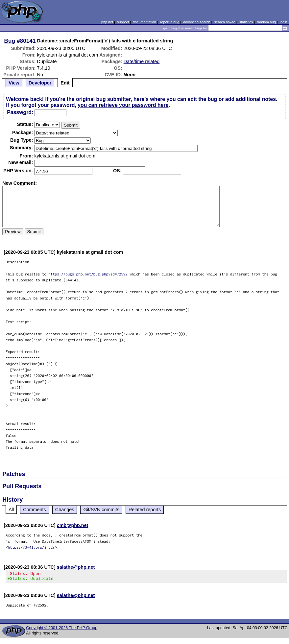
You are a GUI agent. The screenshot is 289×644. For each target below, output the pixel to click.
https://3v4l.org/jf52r (31, 547)
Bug (10, 41)
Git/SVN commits (101, 510)
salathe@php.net (76, 567)
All (11, 510)
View (14, 83)
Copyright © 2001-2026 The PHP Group (62, 630)
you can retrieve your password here (123, 105)
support (123, 22)
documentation (144, 22)
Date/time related (142, 61)
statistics (246, 22)
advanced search (197, 22)
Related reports (145, 510)
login (284, 22)
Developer (40, 83)
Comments (35, 510)
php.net (107, 22)
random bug (266, 22)
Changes (65, 510)
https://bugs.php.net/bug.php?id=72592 (88, 274)
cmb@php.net (73, 525)
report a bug (170, 22)
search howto (225, 22)
